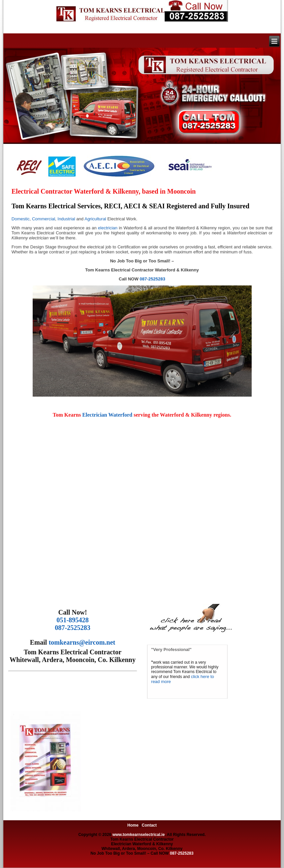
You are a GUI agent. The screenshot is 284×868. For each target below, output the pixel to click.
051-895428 (72, 620)
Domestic (21, 219)
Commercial (43, 219)
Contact (149, 825)
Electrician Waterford (108, 415)
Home (133, 825)
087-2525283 (152, 279)
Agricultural (95, 219)
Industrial (66, 219)
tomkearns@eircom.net (82, 642)
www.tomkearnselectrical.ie (138, 835)
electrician (108, 228)
